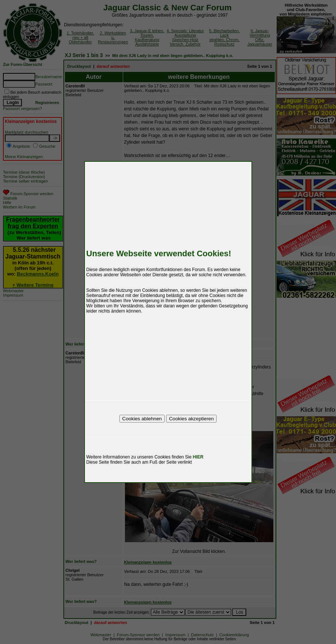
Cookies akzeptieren (192, 419)
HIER (198, 457)
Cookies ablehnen (142, 419)
